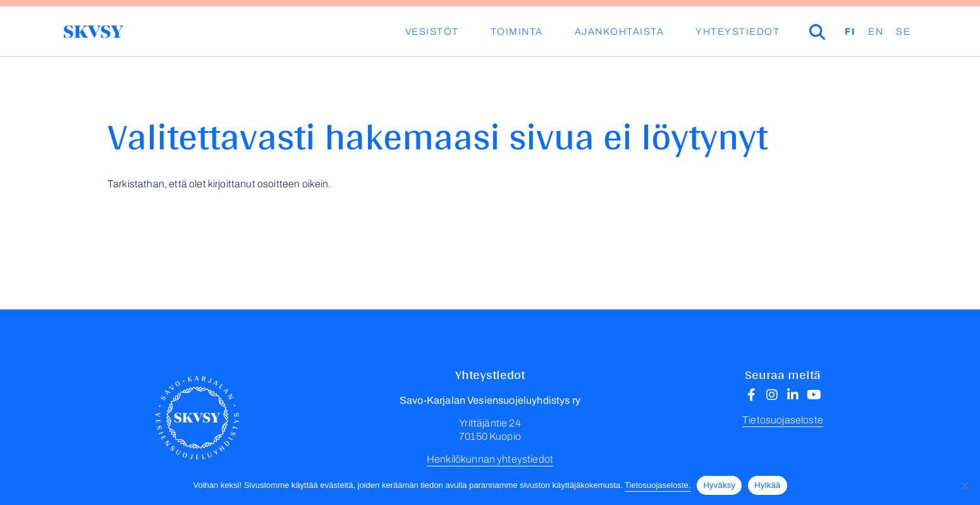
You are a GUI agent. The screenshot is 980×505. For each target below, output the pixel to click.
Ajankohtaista (620, 32)
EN (876, 32)
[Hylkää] (964, 485)
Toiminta (517, 32)
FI (850, 32)
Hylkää (767, 485)
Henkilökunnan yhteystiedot (490, 459)
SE (903, 32)
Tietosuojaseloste (783, 420)
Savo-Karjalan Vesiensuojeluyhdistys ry (93, 32)
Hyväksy (719, 485)
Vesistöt (432, 32)
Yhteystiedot (738, 32)
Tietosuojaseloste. (658, 485)
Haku (835, 32)
